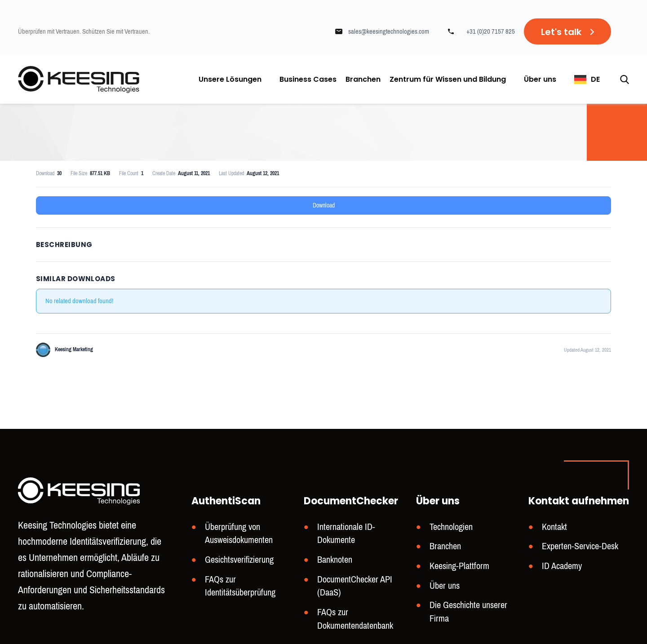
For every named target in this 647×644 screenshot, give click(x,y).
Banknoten (335, 560)
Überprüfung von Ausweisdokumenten (239, 534)
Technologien (451, 527)
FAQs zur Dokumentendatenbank (355, 619)
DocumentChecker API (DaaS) (355, 586)
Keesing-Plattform (459, 566)
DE (595, 79)
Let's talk (561, 32)
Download (324, 205)
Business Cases (308, 79)
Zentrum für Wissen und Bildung (448, 79)
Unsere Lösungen (230, 79)
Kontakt (554, 527)
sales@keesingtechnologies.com (389, 31)
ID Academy (562, 566)
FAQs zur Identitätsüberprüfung (240, 586)
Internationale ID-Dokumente (346, 534)
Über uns (540, 79)
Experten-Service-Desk (580, 546)
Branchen (363, 79)
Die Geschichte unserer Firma (468, 612)
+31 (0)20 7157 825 (491, 31)
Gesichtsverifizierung (239, 560)
